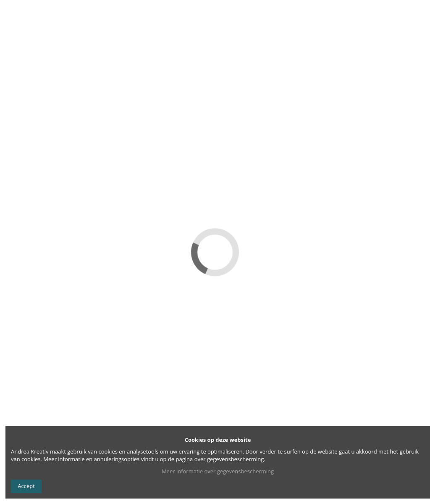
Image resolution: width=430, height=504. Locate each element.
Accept (26, 486)
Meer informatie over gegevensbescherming (218, 471)
